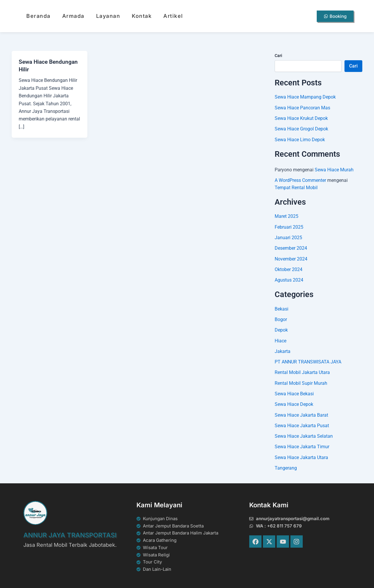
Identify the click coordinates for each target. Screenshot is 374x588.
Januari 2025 (288, 237)
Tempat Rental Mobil (296, 187)
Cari (278, 56)
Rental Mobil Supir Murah (301, 381)
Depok (281, 329)
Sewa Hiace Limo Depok (300, 139)
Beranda (38, 16)
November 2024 (291, 258)
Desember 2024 (291, 247)
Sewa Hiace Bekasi (294, 392)
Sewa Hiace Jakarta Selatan (304, 434)
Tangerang (286, 466)
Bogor (281, 318)
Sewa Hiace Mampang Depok (305, 97)
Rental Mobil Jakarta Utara (302, 371)
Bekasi (282, 308)
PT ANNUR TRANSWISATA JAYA (308, 360)
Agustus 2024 (289, 279)
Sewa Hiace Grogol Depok (301, 129)
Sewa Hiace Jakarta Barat (301, 413)
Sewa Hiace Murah (334, 169)
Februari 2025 (289, 226)
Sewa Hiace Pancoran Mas (302, 107)
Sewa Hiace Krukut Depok (301, 118)
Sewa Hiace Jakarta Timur (302, 445)
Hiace (280, 339)
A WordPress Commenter (300, 180)
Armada (73, 16)
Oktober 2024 (289, 268)
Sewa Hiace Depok (294, 402)
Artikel (173, 16)
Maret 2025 (286, 216)
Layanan (108, 16)
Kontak (142, 16)
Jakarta (283, 350)
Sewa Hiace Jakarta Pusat (302, 424)
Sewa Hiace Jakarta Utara (301, 455)
